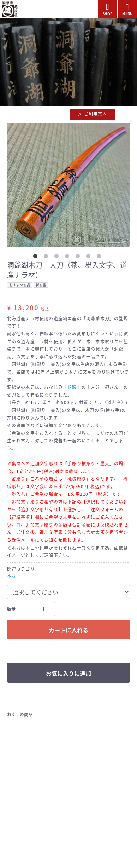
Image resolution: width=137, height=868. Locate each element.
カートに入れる (68, 630)
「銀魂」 (72, 387)
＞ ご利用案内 (92, 114)
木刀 (11, 576)
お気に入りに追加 (68, 673)
